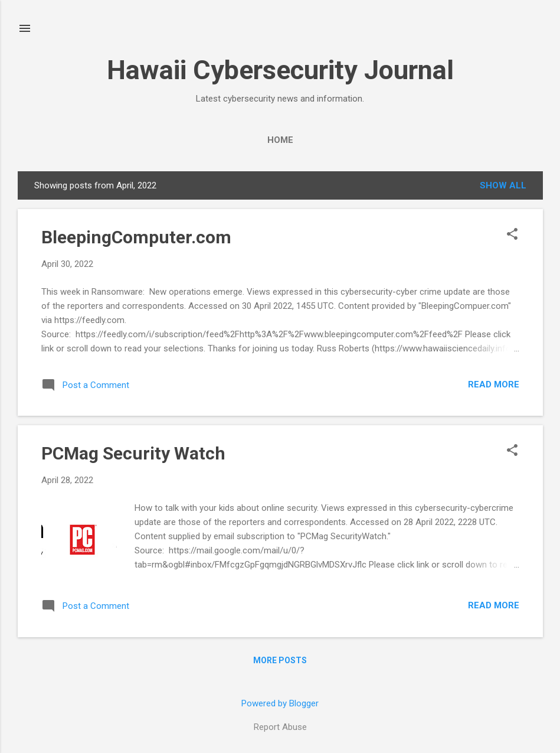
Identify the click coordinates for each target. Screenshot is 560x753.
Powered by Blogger (280, 703)
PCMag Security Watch (133, 453)
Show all (503, 185)
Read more (494, 384)
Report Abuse (280, 727)
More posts (280, 660)
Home (280, 140)
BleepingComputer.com (136, 237)
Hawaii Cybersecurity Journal (280, 70)
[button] (512, 235)
